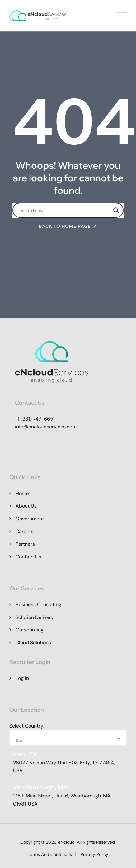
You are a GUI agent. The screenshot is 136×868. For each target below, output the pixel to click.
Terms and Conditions (50, 854)
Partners (25, 544)
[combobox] (68, 738)
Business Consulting (38, 605)
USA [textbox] (18, 741)
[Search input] (65, 210)
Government (30, 519)
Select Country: (27, 726)
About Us (26, 506)
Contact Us (28, 557)
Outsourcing (30, 630)
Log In (22, 678)
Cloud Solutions (33, 643)
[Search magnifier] (116, 210)
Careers (25, 532)
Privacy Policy (94, 854)
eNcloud (66, 842)
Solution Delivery (35, 617)
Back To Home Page (65, 226)
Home (22, 493)
